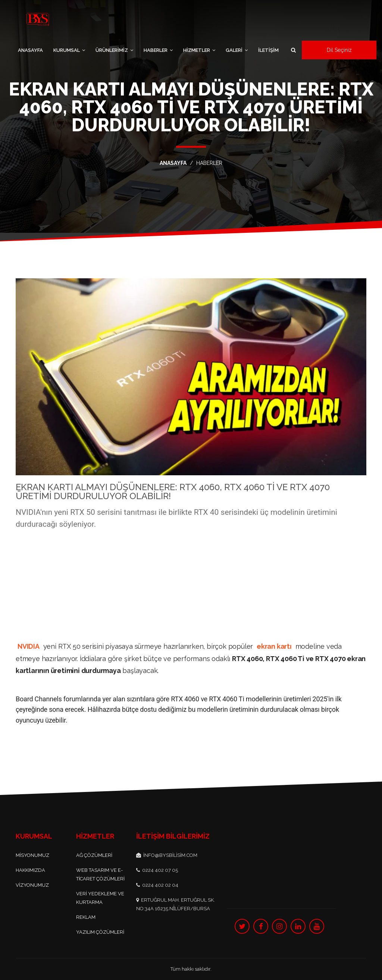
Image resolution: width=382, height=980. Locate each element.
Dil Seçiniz (339, 50)
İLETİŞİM (268, 50)
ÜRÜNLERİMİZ (114, 50)
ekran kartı (274, 646)
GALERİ (237, 50)
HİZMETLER (199, 50)
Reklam (86, 917)
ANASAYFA (30, 50)
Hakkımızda (30, 870)
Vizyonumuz (32, 885)
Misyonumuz (32, 855)
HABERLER (158, 50)
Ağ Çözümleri (94, 855)
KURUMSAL (69, 50)
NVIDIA (29, 646)
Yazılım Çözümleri (100, 932)
